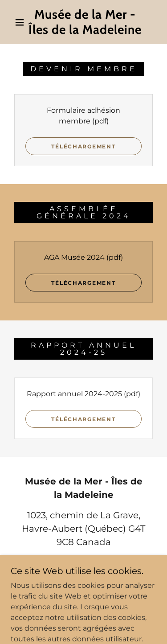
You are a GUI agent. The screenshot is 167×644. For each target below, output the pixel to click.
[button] (20, 22)
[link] (85, 22)
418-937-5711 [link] (84, 562)
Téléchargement (83, 146)
